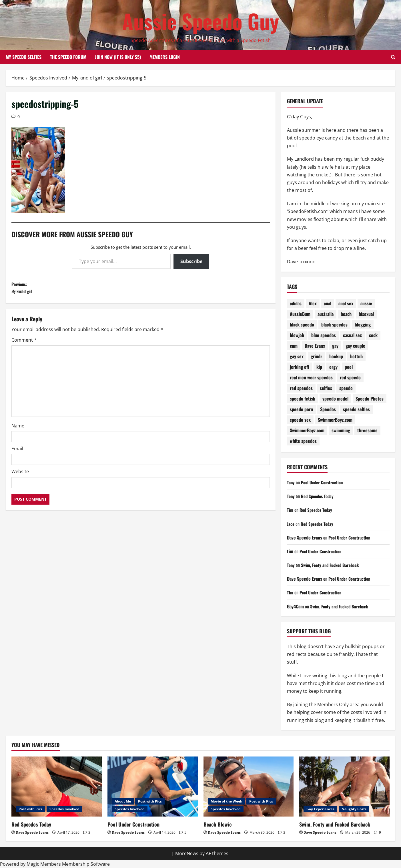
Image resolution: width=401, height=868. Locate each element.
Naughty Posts (354, 809)
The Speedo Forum (68, 57)
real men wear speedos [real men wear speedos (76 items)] (311, 377)
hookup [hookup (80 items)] (336, 356)
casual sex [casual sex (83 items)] (352, 335)
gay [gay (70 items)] (335, 346)
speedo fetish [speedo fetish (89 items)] (303, 399)
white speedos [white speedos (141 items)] (303, 441)
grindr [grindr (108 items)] (316, 356)
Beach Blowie (218, 824)
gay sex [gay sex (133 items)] (297, 356)
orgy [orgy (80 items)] (333, 367)
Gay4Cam (295, 606)
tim (290, 551)
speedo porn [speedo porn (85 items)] (301, 409)
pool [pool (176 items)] (349, 367)
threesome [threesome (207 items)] (367, 430)
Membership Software (86, 864)
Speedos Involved (64, 809)
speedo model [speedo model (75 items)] (335, 399)
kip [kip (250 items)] (319, 367)
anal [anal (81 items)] (328, 303)
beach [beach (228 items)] (346, 314)
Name (18, 429)
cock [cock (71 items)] (373, 335)
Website (20, 475)
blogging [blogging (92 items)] (363, 324)
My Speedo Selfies (24, 57)
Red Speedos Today (319, 496)
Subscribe (191, 261)
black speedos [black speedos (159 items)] (334, 324)
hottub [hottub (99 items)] (356, 356)
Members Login (165, 57)
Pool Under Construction (325, 482)
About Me (123, 801)
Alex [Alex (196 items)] (313, 303)
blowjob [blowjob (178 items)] (297, 335)
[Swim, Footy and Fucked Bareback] (344, 787)
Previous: (76, 290)
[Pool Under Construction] (153, 787)
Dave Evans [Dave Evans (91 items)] (315, 346)
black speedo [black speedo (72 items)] (302, 324)
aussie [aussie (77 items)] (366, 303)
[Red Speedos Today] (57, 787)
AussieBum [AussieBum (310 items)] (300, 314)
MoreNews (187, 853)
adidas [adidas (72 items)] (296, 303)
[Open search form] (393, 57)
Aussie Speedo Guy (201, 21)
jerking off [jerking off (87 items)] (300, 367)
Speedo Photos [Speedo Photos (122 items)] (370, 399)
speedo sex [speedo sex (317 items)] (300, 420)
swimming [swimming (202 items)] (341, 430)
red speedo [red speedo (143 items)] (350, 377)
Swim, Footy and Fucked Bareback (333, 565)
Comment (24, 344)
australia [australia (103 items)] (326, 314)
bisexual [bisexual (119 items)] (366, 314)
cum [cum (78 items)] (294, 346)
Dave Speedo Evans (305, 537)
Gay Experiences (320, 809)
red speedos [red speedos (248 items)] (301, 388)
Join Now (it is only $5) (118, 57)
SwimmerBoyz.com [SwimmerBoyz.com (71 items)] (307, 430)
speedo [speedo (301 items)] (346, 388)
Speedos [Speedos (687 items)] (328, 409)
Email (17, 452)
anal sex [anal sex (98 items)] (346, 303)
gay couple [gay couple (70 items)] (355, 346)
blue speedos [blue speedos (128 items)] (324, 335)
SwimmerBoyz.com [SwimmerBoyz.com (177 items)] (335, 420)
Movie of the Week (226, 801)
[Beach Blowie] (249, 787)
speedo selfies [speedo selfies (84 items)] (356, 409)
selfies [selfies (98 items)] (326, 388)
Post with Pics (30, 809)
